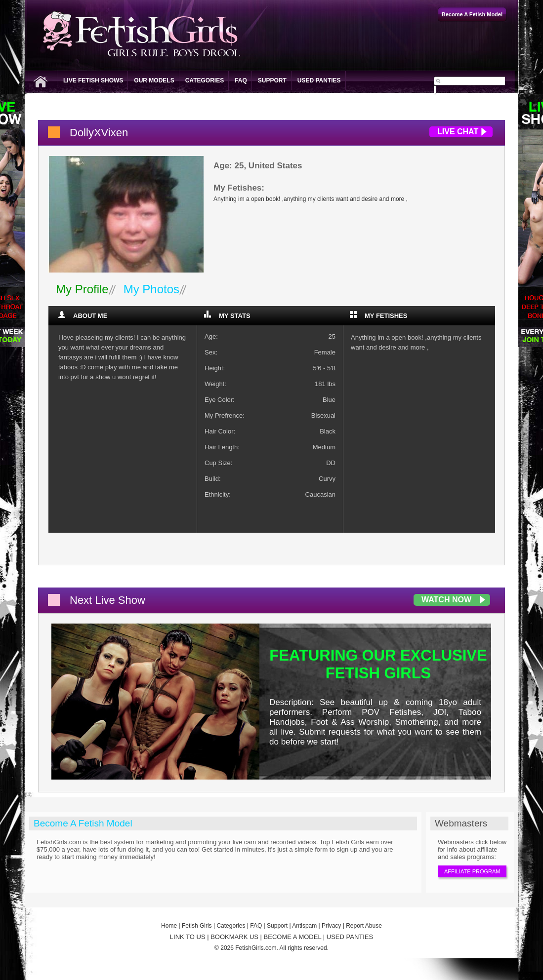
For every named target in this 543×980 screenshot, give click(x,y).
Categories (205, 80)
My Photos (151, 289)
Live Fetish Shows (93, 80)
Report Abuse (364, 926)
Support (272, 80)
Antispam (304, 926)
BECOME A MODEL (293, 937)
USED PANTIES (350, 937)
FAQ (241, 80)
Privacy (331, 926)
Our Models (154, 80)
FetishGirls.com (256, 948)
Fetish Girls (197, 926)
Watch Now (446, 600)
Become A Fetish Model (83, 823)
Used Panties (319, 80)
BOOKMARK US (234, 937)
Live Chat (458, 132)
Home (169, 926)
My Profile (82, 289)
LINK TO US (188, 937)
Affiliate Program (472, 871)
